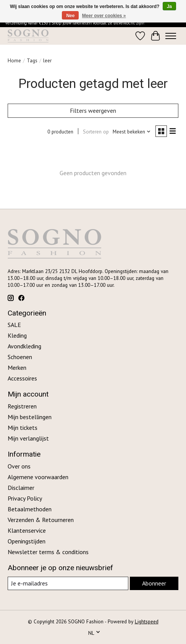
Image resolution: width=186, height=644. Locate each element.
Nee (70, 16)
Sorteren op (96, 132)
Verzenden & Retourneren (41, 520)
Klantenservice (27, 530)
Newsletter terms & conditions (48, 552)
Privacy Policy (25, 498)
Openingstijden (27, 541)
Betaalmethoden (30, 509)
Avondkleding (24, 346)
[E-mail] (68, 583)
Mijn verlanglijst (28, 438)
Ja (169, 7)
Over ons (19, 466)
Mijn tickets (23, 428)
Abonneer (154, 583)
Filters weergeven (93, 111)
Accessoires (22, 378)
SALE (14, 325)
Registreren (22, 406)
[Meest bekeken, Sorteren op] (132, 132)
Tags (32, 60)
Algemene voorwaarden (38, 477)
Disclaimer (21, 488)
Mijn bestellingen (30, 417)
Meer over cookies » (104, 16)
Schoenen (20, 357)
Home (14, 60)
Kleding (17, 335)
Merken (17, 368)
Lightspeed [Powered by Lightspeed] (147, 621)
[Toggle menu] (171, 36)
